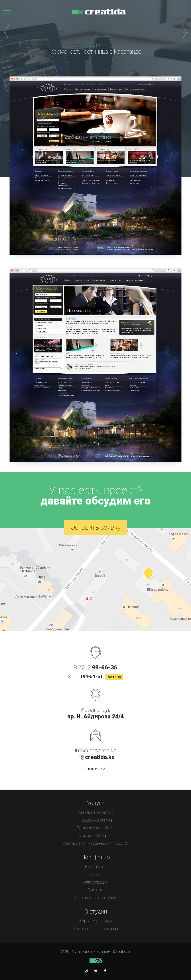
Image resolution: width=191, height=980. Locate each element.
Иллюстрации (95, 882)
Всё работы (96, 867)
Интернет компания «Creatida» (99, 14)
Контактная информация (96, 929)
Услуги (96, 803)
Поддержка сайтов (96, 820)
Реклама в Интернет (95, 836)
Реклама (96, 890)
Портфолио (96, 857)
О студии (96, 912)
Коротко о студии (95, 921)
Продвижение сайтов (95, 828)
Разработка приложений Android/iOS (95, 843)
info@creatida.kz (95, 750)
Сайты (95, 874)
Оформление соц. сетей (95, 898)
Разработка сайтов (96, 812)
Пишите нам (95, 769)
